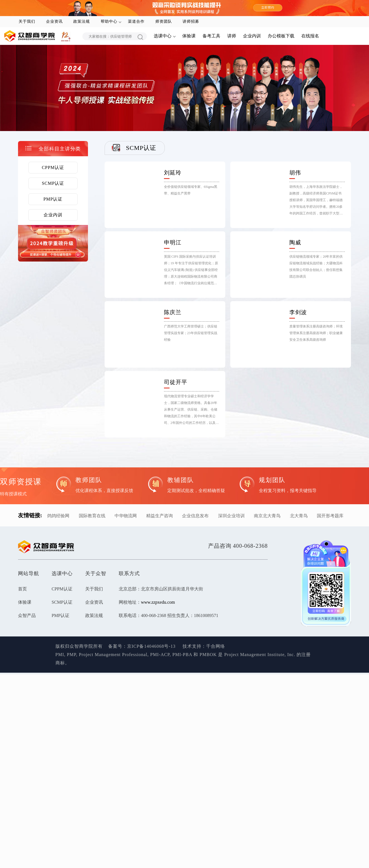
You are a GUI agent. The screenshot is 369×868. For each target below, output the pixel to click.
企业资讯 (54, 21)
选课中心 (163, 36)
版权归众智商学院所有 (82, 646)
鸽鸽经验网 (58, 516)
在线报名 (310, 36)
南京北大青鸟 (267, 516)
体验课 (189, 36)
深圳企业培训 (231, 516)
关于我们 (27, 21)
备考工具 (211, 36)
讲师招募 (191, 21)
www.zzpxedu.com (158, 602)
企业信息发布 (195, 516)
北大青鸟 (299, 516)
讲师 (232, 36)
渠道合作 (136, 21)
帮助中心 (109, 21)
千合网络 (216, 646)
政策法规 (82, 21)
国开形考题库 (330, 516)
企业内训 (252, 36)
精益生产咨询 (160, 516)
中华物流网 (126, 516)
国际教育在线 (92, 516)
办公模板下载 (281, 36)
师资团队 (164, 21)
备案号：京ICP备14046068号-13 (142, 646)
